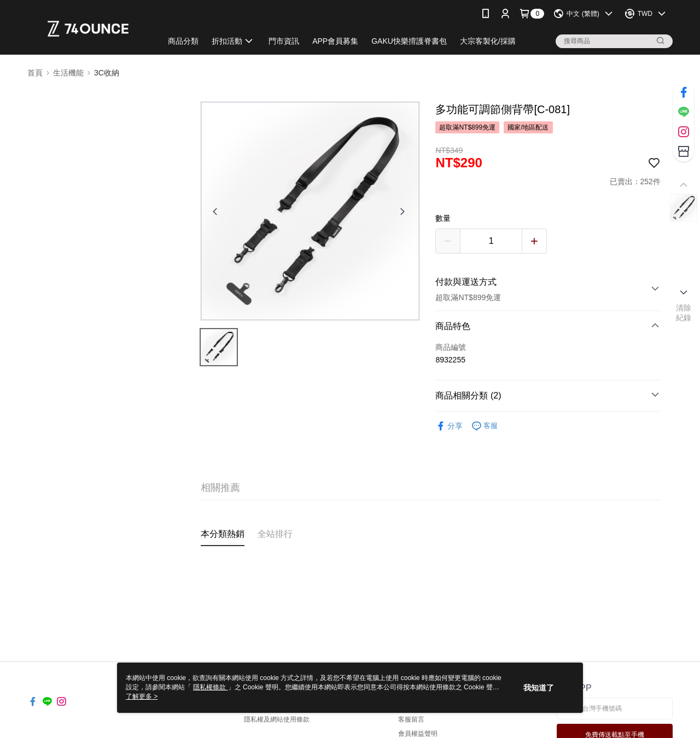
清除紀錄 (684, 313)
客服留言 (411, 719)
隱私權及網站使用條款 (277, 719)
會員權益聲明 (418, 734)
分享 (449, 426)
